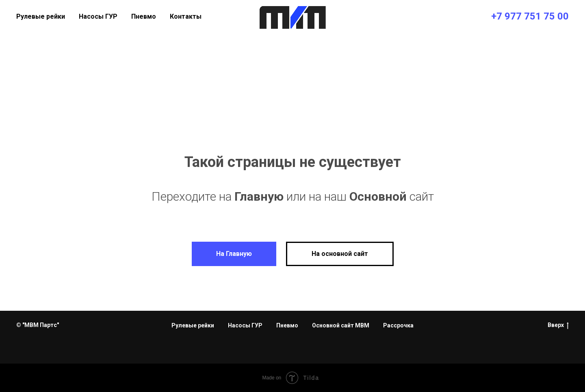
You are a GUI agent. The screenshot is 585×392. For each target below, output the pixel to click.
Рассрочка (398, 325)
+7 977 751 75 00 (530, 16)
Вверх (558, 325)
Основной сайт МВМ (341, 325)
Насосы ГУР (98, 16)
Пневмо (144, 16)
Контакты (186, 16)
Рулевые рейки (41, 16)
